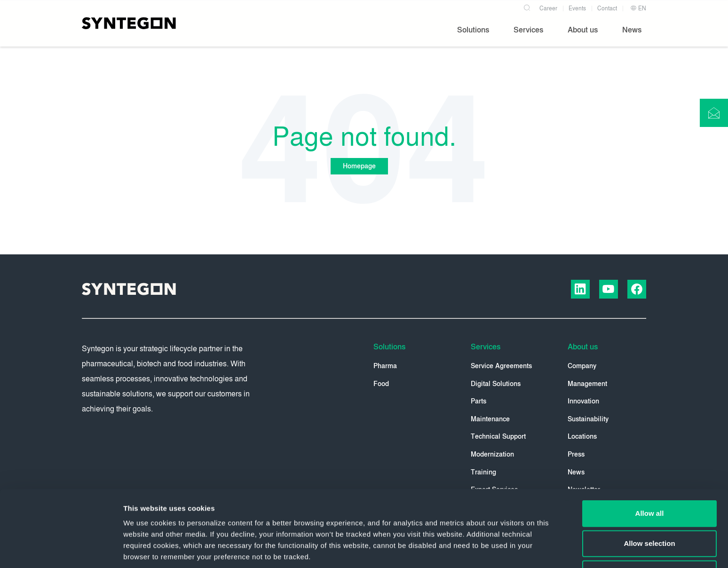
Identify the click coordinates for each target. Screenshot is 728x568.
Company (582, 366)
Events (577, 8)
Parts (479, 401)
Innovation (583, 401)
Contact (607, 8)
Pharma (385, 366)
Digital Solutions (496, 384)
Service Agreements (501, 366)
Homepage (359, 166)
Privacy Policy (322, 508)
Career (548, 8)
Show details (494, 549)
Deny (650, 501)
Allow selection (649, 471)
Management (587, 384)
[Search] (527, 7)
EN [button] (638, 8)
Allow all (650, 441)
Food (381, 384)
